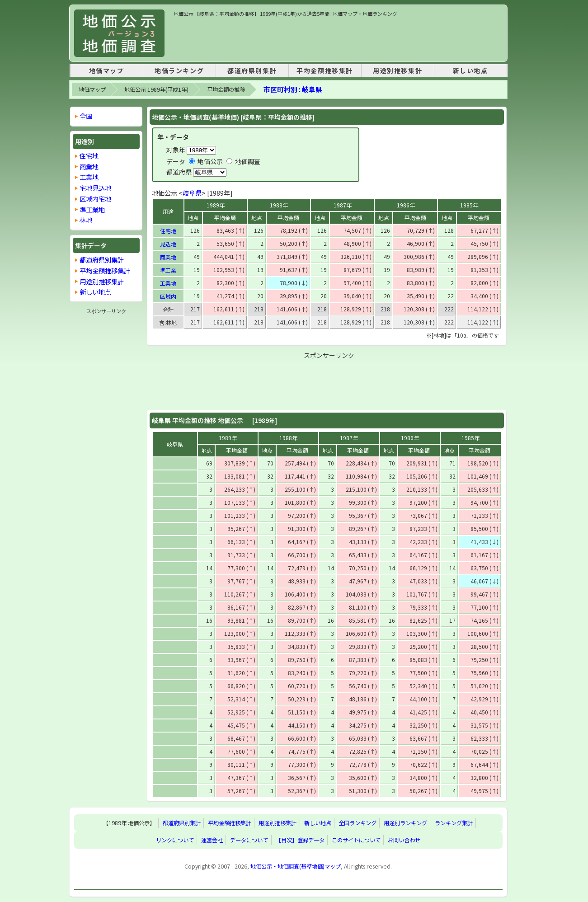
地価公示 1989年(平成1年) (156, 89)
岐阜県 (192, 193)
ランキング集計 (454, 823)
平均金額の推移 (226, 89)
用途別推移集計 (397, 70)
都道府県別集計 (252, 70)
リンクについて (175, 840)
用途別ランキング (405, 823)
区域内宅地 (95, 199)
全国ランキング (358, 823)
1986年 (406, 205)
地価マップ (107, 70)
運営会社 (212, 840)
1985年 (469, 205)
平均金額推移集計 (325, 70)
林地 (86, 220)
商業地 (168, 257)
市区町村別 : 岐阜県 (293, 89)
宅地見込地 (95, 188)
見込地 (168, 244)
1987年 (343, 205)
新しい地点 (470, 70)
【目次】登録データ (300, 840)
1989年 (216, 205)
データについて (249, 840)
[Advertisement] (338, 38)
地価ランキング (179, 70)
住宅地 (168, 231)
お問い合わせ (404, 840)
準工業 (168, 270)
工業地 (168, 283)
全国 (86, 116)
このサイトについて (356, 840)
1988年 (279, 205)
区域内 (168, 296)
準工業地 (92, 209)
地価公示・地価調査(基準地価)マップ (296, 866)
